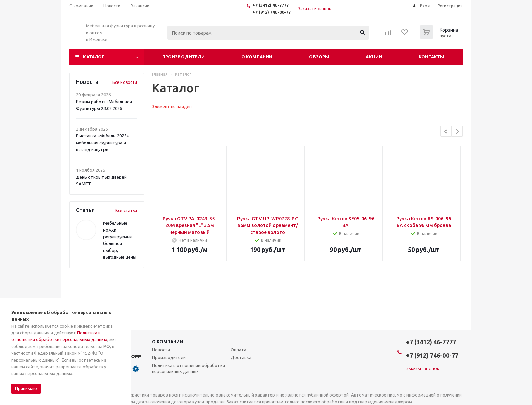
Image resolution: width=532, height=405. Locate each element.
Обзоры (319, 57)
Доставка (241, 357)
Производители (183, 57)
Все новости (125, 82)
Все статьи (126, 211)
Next (457, 132)
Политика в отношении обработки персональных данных (188, 368)
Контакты (431, 57)
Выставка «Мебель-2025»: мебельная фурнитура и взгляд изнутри (103, 143)
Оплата (239, 350)
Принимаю (26, 388)
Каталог (94, 57)
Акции (374, 57)
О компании (257, 57)
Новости (161, 350)
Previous (446, 132)
